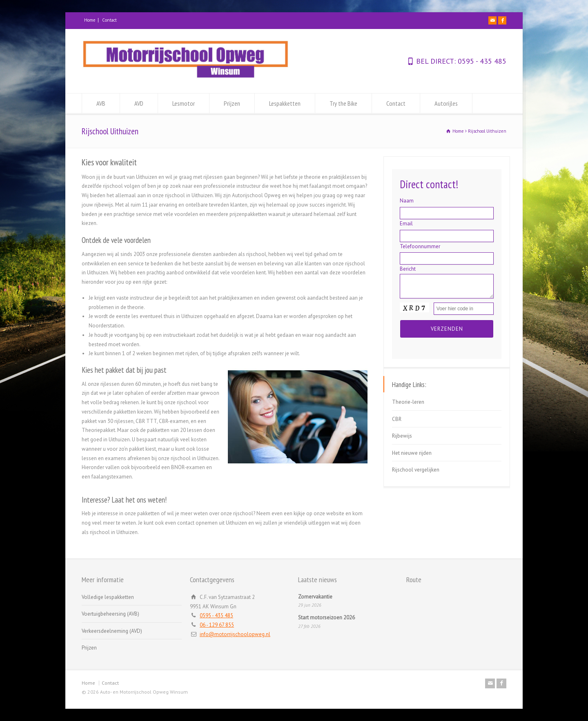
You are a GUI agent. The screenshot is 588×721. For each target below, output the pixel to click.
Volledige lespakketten (108, 597)
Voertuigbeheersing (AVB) (110, 614)
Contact (109, 20)
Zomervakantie (315, 597)
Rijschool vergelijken (416, 470)
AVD (139, 103)
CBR (397, 419)
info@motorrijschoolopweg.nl (235, 634)
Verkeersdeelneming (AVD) (112, 631)
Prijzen (232, 103)
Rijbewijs (402, 436)
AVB (101, 103)
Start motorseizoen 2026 (326, 618)
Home (90, 20)
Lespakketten (285, 103)
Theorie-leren (408, 402)
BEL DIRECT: (436, 61)
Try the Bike (343, 103)
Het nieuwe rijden (412, 453)
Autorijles (446, 103)
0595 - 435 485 (481, 61)
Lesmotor (184, 103)
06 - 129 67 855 (217, 625)
